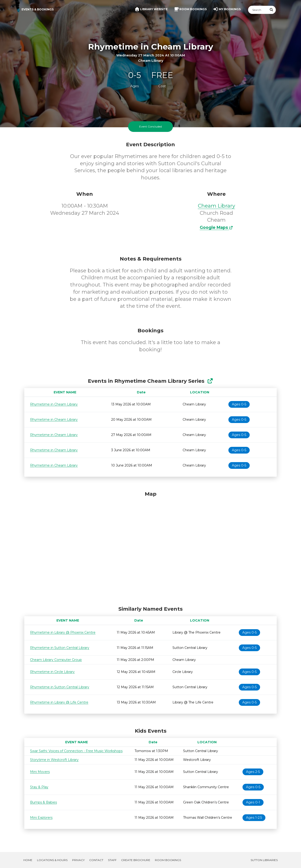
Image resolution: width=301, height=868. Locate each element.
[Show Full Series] (210, 381)
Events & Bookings (38, 9)
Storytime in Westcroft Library (54, 760)
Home (28, 860)
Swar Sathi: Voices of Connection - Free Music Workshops (76, 751)
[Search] (258, 10)
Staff (112, 860)
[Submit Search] (272, 10)
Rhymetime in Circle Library (52, 672)
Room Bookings (168, 860)
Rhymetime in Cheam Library (54, 404)
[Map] (150, 547)
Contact (96, 860)
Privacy (78, 860)
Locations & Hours (52, 860)
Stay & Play (39, 787)
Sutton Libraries (264, 860)
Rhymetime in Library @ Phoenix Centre (63, 632)
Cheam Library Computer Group (56, 660)
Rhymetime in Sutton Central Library (60, 648)
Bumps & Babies (43, 802)
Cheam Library (217, 206)
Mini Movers (40, 772)
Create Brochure (136, 860)
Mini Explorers (41, 818)
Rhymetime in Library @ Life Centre (59, 702)
